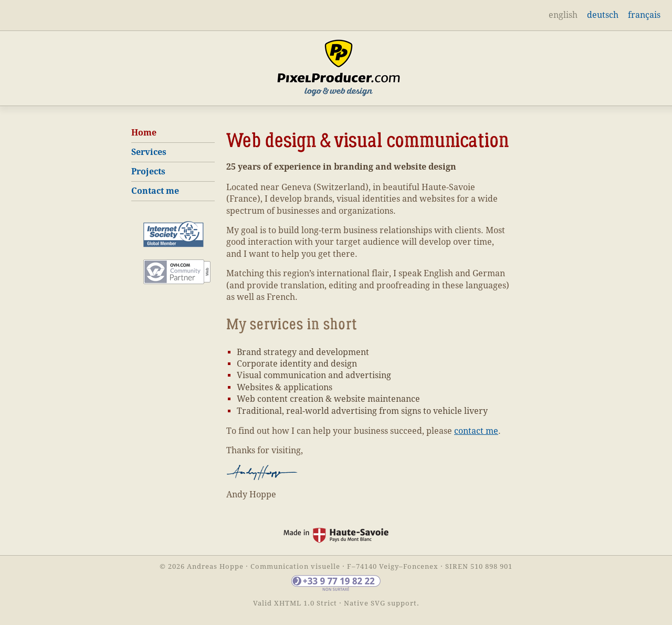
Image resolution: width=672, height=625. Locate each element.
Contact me (155, 191)
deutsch (603, 15)
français (644, 15)
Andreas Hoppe (215, 566)
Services (149, 152)
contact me (476, 431)
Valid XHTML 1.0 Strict (295, 603)
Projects (148, 171)
